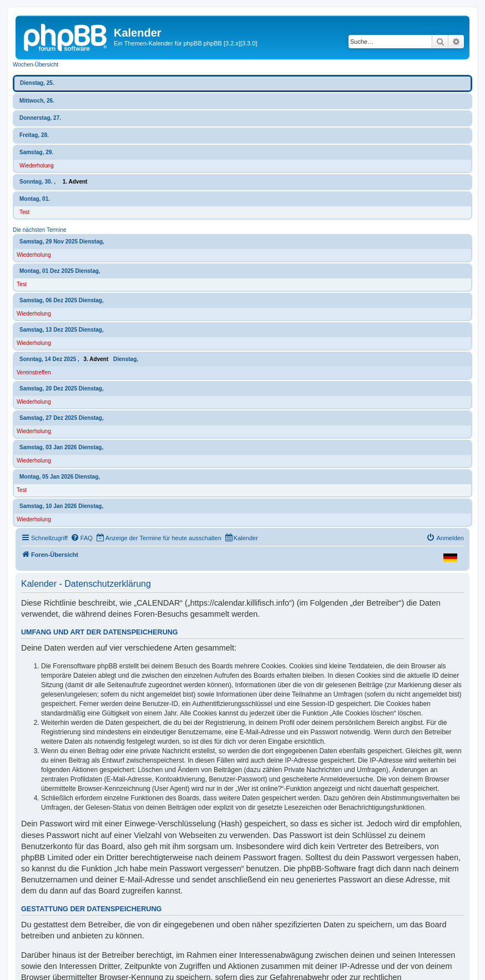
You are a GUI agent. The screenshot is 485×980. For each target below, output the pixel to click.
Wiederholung (37, 166)
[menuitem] (82, 538)
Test (24, 212)
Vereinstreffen (34, 372)
